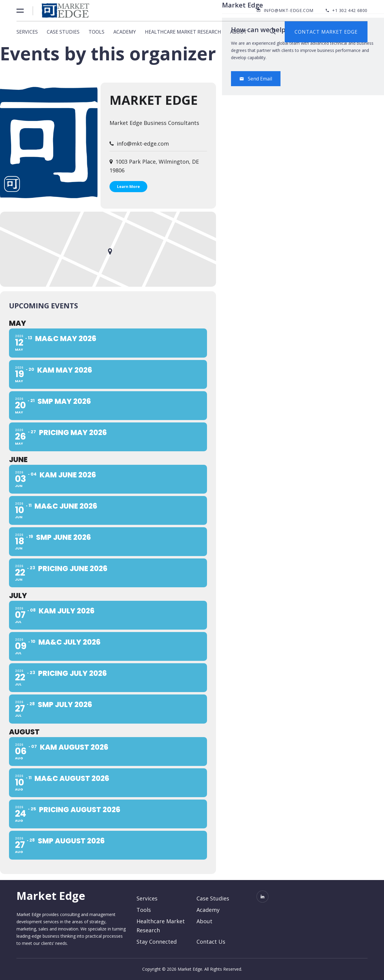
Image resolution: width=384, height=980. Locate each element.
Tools (96, 32)
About (238, 32)
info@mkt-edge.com (289, 10)
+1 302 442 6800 (350, 10)
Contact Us (211, 942)
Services (27, 32)
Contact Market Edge (326, 32)
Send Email (256, 79)
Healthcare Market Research (183, 32)
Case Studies (63, 32)
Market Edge (154, 100)
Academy (125, 32)
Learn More (128, 186)
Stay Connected (157, 942)
